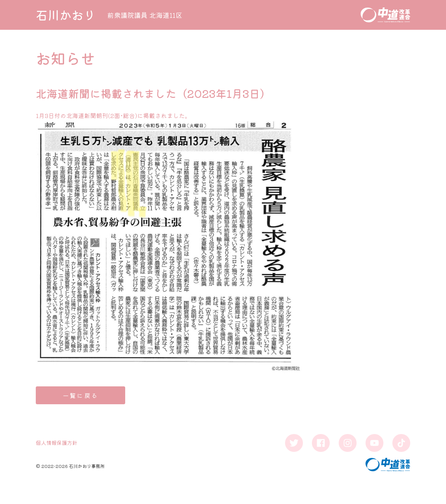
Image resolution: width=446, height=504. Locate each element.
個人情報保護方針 (57, 443)
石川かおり (66, 15)
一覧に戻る (80, 395)
